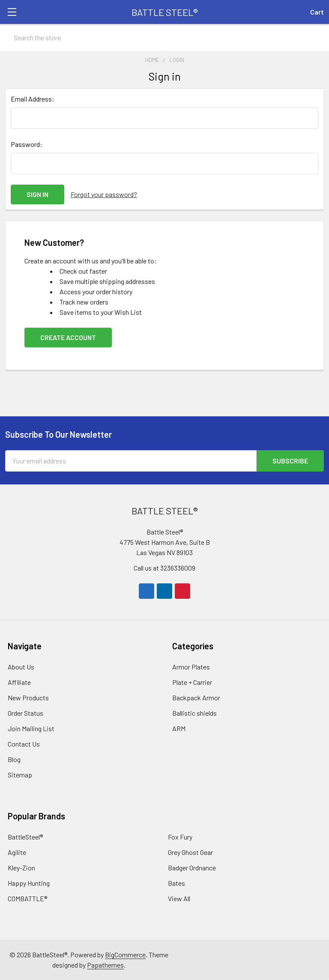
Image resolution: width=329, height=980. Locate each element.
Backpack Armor (196, 698)
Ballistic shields (194, 713)
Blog (14, 759)
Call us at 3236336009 (164, 568)
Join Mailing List (31, 728)
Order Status (25, 713)
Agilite (17, 852)
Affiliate (19, 682)
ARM (179, 728)
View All (179, 898)
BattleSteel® (25, 837)
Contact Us (24, 744)
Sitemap (20, 775)
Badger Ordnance (192, 868)
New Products (28, 698)
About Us (21, 667)
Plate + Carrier (192, 682)
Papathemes (105, 965)
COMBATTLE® (27, 898)
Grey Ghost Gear (190, 852)
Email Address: (33, 99)
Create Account (68, 337)
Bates (176, 883)
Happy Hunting (29, 883)
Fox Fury (180, 837)
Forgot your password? (104, 194)
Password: (27, 144)
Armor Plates (191, 667)
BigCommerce (125, 955)
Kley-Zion (21, 868)
